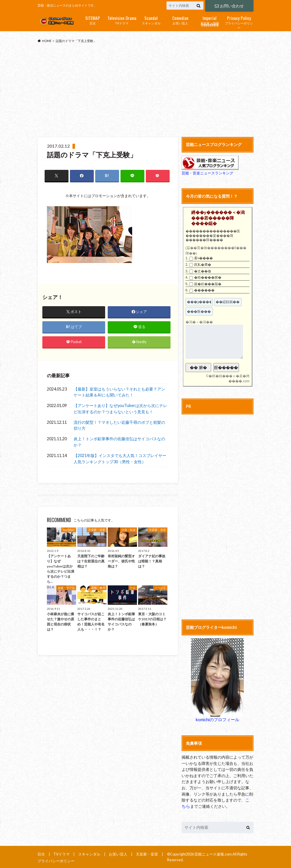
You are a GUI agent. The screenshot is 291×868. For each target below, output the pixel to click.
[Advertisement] (145, 90)
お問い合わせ (229, 6)
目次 (93, 20)
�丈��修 (203, 271)
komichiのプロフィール (217, 720)
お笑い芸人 (180, 20)
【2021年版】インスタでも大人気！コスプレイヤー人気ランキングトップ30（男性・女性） (120, 459)
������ (204, 290)
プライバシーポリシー (239, 22)
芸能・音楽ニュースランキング (207, 173)
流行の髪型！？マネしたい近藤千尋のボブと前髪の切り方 (119, 425)
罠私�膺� (203, 265)
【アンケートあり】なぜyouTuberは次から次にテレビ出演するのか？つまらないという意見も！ (120, 409)
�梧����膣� (208, 277)
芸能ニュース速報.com (213, 854)
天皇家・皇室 (210, 20)
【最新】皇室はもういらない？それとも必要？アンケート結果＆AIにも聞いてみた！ (119, 392)
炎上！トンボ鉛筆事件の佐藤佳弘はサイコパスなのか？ (119, 442)
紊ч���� (203, 258)
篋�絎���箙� (208, 284)
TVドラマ (122, 20)
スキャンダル (151, 20)
